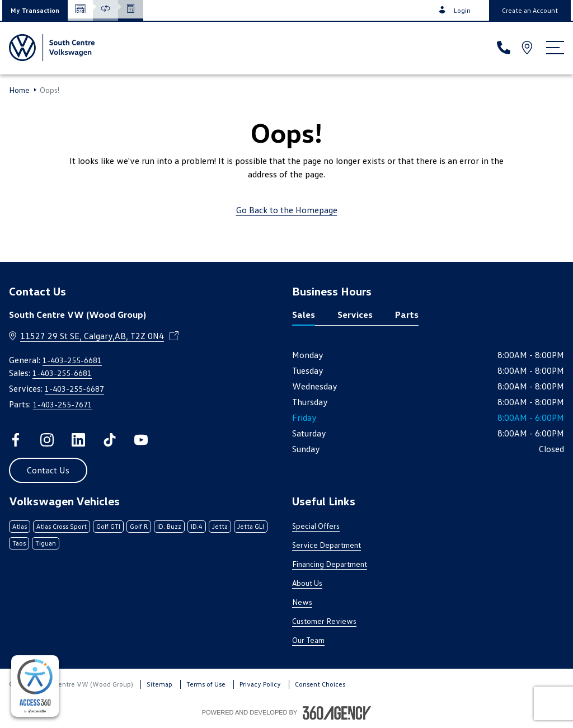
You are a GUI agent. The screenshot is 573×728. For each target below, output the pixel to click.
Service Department (327, 545)
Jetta (220, 526)
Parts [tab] (407, 314)
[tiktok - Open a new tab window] (110, 440)
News (302, 602)
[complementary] (35, 686)
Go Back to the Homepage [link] (287, 210)
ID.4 (197, 526)
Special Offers (316, 526)
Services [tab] (355, 314)
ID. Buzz (169, 526)
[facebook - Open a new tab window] (16, 440)
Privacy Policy (260, 684)
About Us (307, 583)
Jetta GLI (251, 526)
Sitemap (159, 684)
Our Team (308, 640)
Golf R (139, 526)
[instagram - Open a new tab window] (47, 440)
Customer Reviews (324, 621)
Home (19, 90)
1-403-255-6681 (72, 360)
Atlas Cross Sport (62, 526)
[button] (35, 10)
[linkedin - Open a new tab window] (78, 440)
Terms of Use (206, 684)
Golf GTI (108, 526)
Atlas (20, 526)
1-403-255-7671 (63, 404)
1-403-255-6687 (74, 389)
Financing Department (330, 564)
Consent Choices (320, 684)
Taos (19, 543)
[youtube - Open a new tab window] (141, 440)
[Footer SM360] (337, 713)
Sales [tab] (304, 314)
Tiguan (46, 543)
